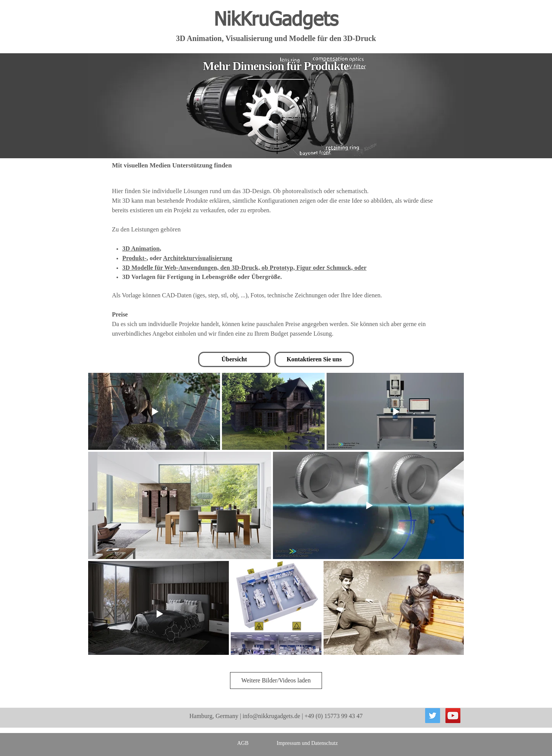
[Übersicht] (234, 359)
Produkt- (134, 258)
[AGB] (243, 743)
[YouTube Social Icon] (453, 716)
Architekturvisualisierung (198, 258)
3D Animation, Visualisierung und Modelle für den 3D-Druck (276, 38)
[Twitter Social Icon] (433, 716)
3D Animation (141, 248)
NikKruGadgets (276, 20)
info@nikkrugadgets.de (271, 716)
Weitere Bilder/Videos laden (276, 680)
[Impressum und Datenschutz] (307, 743)
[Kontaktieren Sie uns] (314, 359)
